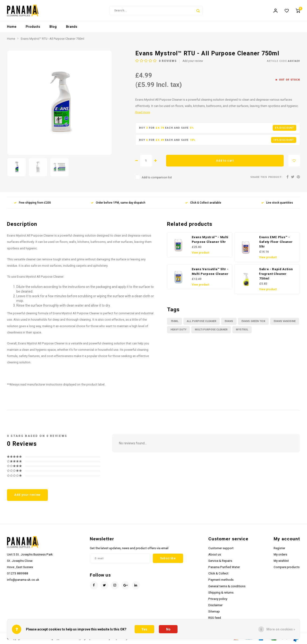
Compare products (287, 567)
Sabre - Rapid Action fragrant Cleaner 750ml (276, 274)
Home (12, 27)
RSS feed (215, 618)
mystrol (242, 330)
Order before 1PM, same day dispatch (118, 203)
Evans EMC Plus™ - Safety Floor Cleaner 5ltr (276, 242)
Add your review (193, 61)
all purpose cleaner (202, 321)
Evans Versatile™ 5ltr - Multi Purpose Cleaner (210, 272)
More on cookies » (281, 629)
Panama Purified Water (224, 567)
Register (279, 548)
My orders (280, 555)
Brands (72, 27)
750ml (174, 321)
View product (201, 253)
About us (215, 555)
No (168, 629)
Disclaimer (215, 605)
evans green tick (253, 321)
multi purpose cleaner (211, 330)
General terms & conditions (227, 586)
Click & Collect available (203, 203)
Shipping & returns (221, 593)
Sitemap (214, 612)
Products (33, 27)
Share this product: (266, 177)
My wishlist (281, 561)
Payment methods (221, 580)
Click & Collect (218, 573)
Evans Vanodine (285, 321)
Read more (143, 112)
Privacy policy (218, 599)
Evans (229, 321)
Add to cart (225, 161)
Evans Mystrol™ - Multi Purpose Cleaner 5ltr (210, 240)
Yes (144, 629)
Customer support (221, 548)
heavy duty (178, 330)
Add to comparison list (157, 178)
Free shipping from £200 (32, 203)
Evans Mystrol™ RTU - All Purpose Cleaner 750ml (52, 39)
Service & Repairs (220, 561)
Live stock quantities (277, 203)
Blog (53, 27)
